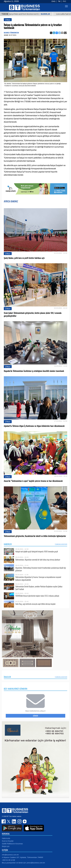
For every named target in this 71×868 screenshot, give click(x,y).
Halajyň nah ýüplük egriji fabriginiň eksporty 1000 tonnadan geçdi (37, 551)
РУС (64, 1)
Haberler (8, 544)
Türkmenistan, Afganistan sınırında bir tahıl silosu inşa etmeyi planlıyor (38, 560)
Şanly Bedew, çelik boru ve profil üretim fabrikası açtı (24, 258)
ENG (53, 1)
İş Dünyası (8, 20)
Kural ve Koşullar (8, 841)
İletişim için (6, 846)
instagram (19, 821)
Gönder (35, 716)
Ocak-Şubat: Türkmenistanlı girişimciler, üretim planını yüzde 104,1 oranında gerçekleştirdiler (33, 314)
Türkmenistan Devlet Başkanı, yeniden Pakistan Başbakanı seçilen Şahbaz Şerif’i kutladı (39, 588)
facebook (4, 821)
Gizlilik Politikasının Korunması (12, 844)
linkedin (14, 821)
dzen (24, 821)
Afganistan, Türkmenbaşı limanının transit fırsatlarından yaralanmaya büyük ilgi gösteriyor (41, 569)
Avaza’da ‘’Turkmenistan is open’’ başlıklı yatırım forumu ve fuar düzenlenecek (33, 481)
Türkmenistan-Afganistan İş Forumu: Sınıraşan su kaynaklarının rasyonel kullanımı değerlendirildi (38, 578)
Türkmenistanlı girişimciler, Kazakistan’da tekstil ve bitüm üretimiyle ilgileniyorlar (35, 536)
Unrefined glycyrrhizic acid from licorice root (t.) (29, 14)
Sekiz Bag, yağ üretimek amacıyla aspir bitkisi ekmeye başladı (35, 604)
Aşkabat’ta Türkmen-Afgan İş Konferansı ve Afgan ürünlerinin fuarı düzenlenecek (34, 426)
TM (59, 1)
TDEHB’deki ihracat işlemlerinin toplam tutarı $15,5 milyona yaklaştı (37, 596)
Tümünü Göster (61, 544)
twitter (9, 821)
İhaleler (7, 677)
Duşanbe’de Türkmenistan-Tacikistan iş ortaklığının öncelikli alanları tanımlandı (34, 371)
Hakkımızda (6, 838)
